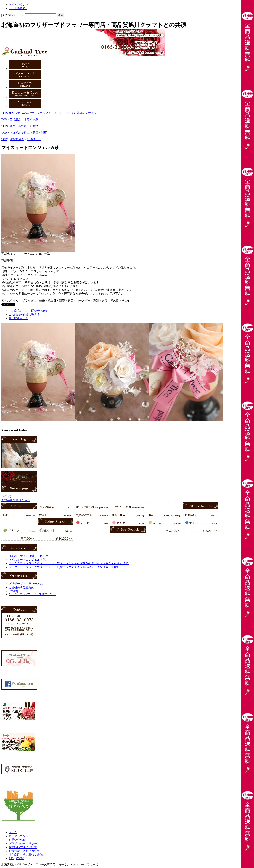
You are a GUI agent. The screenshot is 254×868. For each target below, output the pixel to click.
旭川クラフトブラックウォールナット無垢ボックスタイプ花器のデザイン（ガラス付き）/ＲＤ (69, 563)
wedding (13, 591)
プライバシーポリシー (23, 844)
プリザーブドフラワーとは (26, 584)
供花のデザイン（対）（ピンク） (30, 556)
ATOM (20, 858)
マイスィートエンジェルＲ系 (27, 560)
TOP (4, 113)
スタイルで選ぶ (20, 126)
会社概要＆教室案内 (21, 587)
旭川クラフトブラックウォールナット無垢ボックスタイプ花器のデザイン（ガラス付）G (65, 567)
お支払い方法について (23, 847)
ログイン (7, 496)
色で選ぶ (15, 119)
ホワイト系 (31, 119)
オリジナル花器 (19, 113)
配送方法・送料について (24, 851)
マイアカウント (18, 836)
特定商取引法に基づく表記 (26, 855)
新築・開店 (40, 133)
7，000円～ (34, 139)
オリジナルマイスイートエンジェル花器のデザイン (64, 113)
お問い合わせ (17, 840)
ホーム (13, 832)
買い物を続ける (18, 318)
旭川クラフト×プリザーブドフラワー (32, 594)
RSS (11, 858)
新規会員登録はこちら (16, 500)
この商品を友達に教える (24, 314)
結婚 (35, 126)
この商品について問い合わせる (28, 311)
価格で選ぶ (17, 139)
